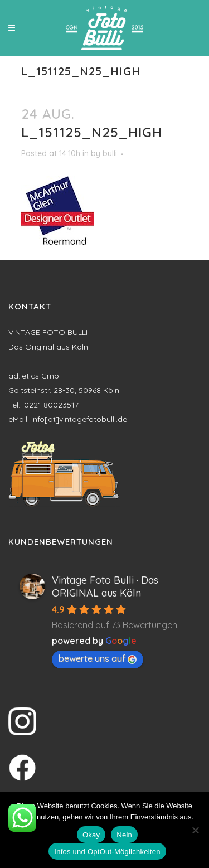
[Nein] (195, 830)
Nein (124, 835)
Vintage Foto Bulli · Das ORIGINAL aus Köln (105, 586)
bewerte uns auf (98, 658)
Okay (91, 835)
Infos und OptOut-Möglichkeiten (107, 852)
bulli (110, 153)
